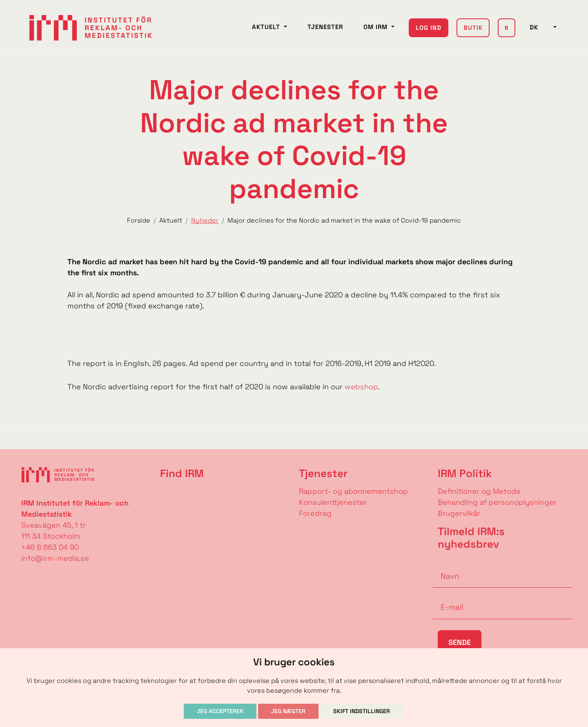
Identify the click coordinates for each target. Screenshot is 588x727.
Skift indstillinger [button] (362, 711)
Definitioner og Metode (479, 491)
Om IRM (376, 27)
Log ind (429, 28)
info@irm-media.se (55, 558)
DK (541, 27)
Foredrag (315, 513)
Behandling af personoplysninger (498, 502)
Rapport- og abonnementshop (353, 491)
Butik (473, 28)
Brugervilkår (459, 513)
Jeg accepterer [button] (220, 711)
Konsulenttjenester (333, 502)
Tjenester (325, 27)
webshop (360, 387)
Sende (460, 642)
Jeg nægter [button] (288, 711)
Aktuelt (267, 27)
